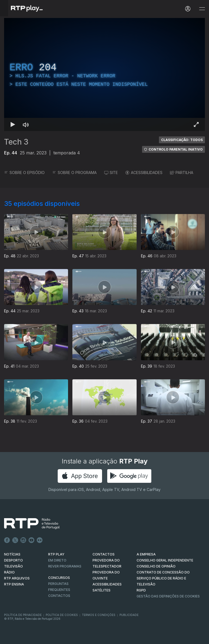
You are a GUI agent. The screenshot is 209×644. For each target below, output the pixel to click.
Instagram (23, 540)
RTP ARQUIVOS (17, 578)
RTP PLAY (56, 554)
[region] (104, 74)
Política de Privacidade (23, 615)
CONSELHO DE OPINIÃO (156, 566)
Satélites (102, 590)
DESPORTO (13, 560)
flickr (40, 540)
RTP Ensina (14, 584)
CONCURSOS (59, 578)
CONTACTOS (104, 554)
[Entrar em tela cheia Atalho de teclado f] (196, 124)
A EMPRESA (146, 554)
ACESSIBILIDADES (144, 173)
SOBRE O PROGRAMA (74, 173)
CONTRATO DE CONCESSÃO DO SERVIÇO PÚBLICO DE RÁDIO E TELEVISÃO (163, 578)
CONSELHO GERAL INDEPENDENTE (165, 560)
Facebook (7, 540)
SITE (111, 173)
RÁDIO (9, 572)
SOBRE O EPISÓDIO (24, 173)
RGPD (141, 590)
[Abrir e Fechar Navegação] (202, 9)
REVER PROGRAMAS (65, 566)
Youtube (32, 540)
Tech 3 (16, 142)
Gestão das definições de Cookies (168, 596)
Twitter (15, 540)
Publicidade (129, 615)
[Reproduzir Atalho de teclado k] (13, 124)
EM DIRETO (57, 560)
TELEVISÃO (13, 566)
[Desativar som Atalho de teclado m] (26, 124)
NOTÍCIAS (12, 554)
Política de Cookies (62, 615)
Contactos (59, 596)
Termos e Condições (99, 615)
